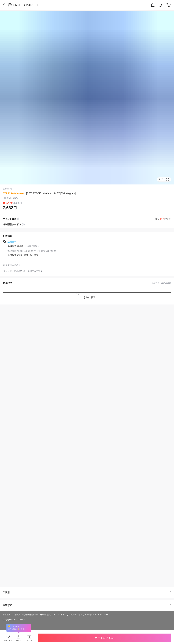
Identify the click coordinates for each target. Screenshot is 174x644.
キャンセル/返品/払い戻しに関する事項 (22, 271)
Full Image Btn (168, 179)
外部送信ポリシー (48, 615)
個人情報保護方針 (30, 615)
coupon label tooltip (23, 225)
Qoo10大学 (71, 615)
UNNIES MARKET (26, 5)
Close (28, 626)
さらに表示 (89, 297)
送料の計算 (32, 246)
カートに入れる (105, 638)
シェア (19, 640)
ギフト (29, 640)
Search (161, 5)
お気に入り (8, 640)
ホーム (107, 615)
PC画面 (61, 615)
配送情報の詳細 (11, 265)
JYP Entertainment (14, 193)
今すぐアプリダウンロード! (90, 615)
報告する (87, 605)
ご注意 (87, 592)
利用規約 (16, 615)
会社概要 (6, 615)
